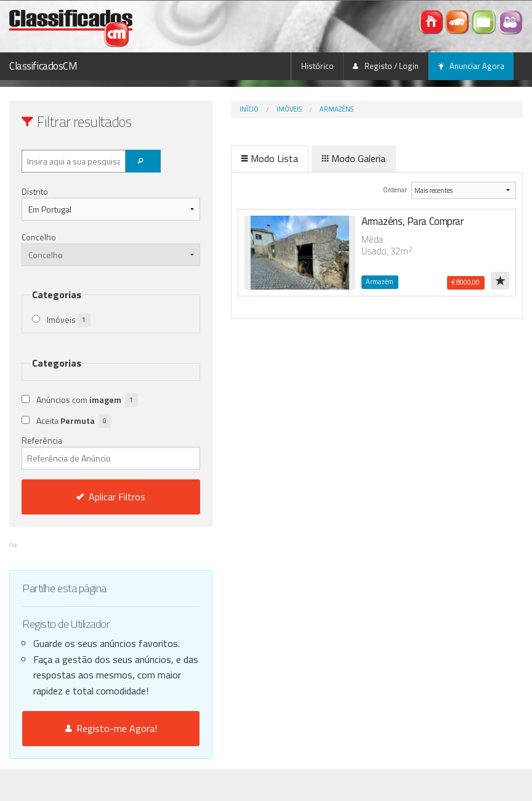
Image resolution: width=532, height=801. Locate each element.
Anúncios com (87, 400)
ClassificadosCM (43, 66)
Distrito (35, 191)
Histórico (317, 66)
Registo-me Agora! (88, 760)
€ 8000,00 (465, 282)
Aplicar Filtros (89, 497)
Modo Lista (225, 158)
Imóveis (245, 109)
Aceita (74, 421)
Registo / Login (386, 66)
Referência (89, 452)
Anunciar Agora (471, 66)
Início (205, 109)
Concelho (39, 237)
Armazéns (292, 109)
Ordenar (379, 189)
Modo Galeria (309, 158)
